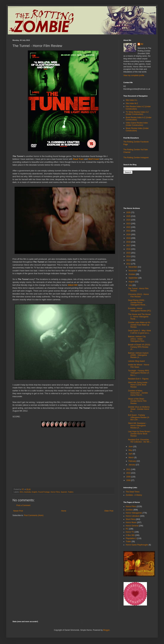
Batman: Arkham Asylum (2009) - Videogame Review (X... (138, 355)
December (133, 267)
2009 (129, 477)
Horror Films (55, 492)
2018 (129, 242)
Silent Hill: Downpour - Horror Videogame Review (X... (137, 425)
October (132, 274)
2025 (129, 216)
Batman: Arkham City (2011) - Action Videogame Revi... (137, 339)
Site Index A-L (132, 100)
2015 (129, 253)
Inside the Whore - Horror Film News (139, 366)
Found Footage (44, 492)
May (131, 450)
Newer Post (18, 511)
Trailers (71, 492)
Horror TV (130, 532)
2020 (129, 235)
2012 (129, 264)
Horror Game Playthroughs (137, 545)
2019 (129, 238)
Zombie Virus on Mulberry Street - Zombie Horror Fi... (139, 409)
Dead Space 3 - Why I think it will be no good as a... (139, 332)
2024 (129, 220)
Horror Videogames (134, 513)
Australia (27, 492)
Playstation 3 (131, 538)
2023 (129, 224)
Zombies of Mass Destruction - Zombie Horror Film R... (138, 393)
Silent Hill (73, 285)
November (133, 271)
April (131, 454)
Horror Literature (133, 516)
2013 (129, 260)
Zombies (129, 510)
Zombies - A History (134, 495)
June (131, 447)
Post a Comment (23, 505)
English (34, 492)
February (133, 461)
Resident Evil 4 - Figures (138, 379)
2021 (129, 231)
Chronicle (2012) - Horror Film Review (138, 295)
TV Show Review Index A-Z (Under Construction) (137, 113)
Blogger (106, 630)
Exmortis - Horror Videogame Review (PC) (139, 309)
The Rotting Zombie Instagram (136, 158)
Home (64, 511)
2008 (129, 480)
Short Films (130, 519)
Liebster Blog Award (136, 361)
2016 (129, 249)
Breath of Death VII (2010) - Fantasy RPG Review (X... (140, 347)
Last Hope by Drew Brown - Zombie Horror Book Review (140, 434)
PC (127, 529)
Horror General (132, 526)
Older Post (109, 511)
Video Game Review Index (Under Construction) (137, 124)
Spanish (64, 492)
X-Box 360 (130, 535)
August (132, 282)
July (130, 285)
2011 (22, 492)
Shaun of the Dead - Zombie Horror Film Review (137, 401)
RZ (142, 44)
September (133, 278)
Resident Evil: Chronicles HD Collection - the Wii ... (140, 441)
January (132, 465)
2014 (129, 256)
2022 (129, 227)
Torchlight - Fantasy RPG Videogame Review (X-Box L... (139, 373)
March (131, 457)
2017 (129, 245)
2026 (129, 212)
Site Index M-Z (132, 103)
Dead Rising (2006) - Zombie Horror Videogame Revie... (137, 303)
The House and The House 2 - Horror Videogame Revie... (139, 317)
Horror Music (131, 522)
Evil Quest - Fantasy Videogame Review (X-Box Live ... (139, 417)
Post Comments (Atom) (34, 515)
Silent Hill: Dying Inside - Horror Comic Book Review (138, 385)
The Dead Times (133, 492)
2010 (129, 473)
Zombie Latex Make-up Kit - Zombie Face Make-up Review (140, 325)
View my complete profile (134, 75)
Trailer (128, 542)
